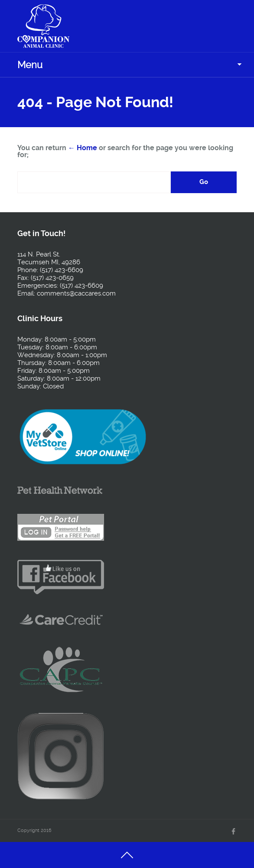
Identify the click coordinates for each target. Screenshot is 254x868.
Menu (30, 65)
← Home (83, 148)
